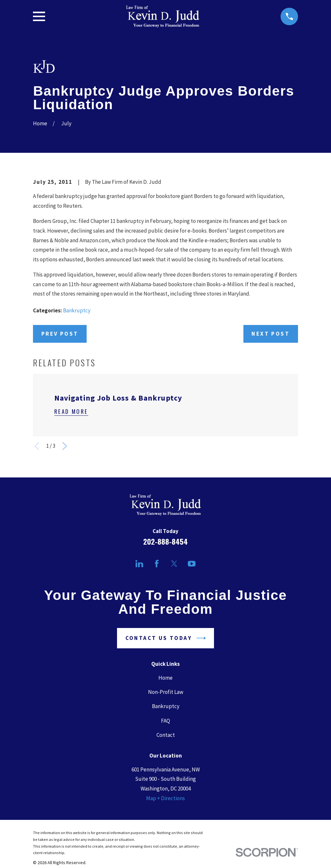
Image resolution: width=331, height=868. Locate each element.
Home (165, 678)
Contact (166, 735)
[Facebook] (157, 564)
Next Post (271, 334)
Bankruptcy (77, 310)
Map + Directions (165, 798)
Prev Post (60, 334)
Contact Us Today (166, 638)
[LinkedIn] (139, 564)
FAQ (165, 721)
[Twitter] (174, 564)
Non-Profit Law (166, 692)
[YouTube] (192, 564)
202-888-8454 (165, 541)
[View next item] (65, 446)
